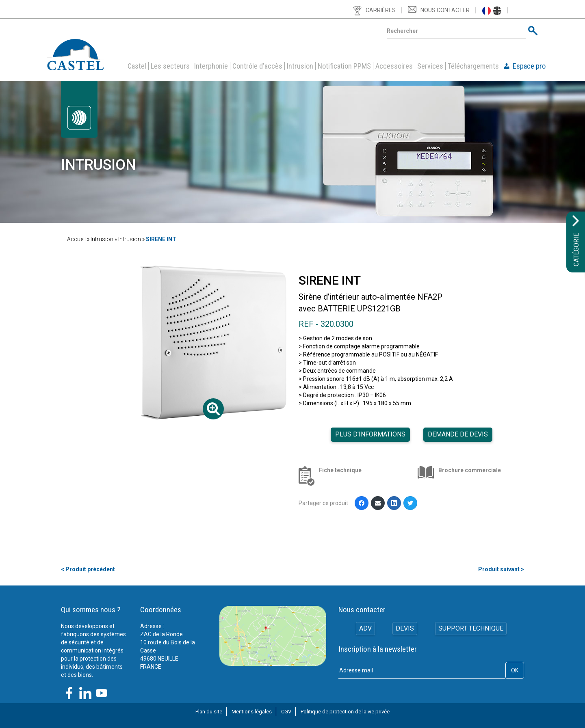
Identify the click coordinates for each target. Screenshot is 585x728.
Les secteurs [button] (170, 66)
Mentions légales (252, 712)
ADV (365, 629)
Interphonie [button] (211, 66)
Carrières (381, 10)
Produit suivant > (501, 569)
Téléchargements (473, 66)
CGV (286, 712)
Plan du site (209, 712)
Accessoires (394, 66)
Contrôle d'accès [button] (257, 66)
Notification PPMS (344, 66)
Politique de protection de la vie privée (345, 712)
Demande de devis (458, 434)
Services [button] (430, 66)
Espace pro (529, 66)
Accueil (76, 239)
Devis (405, 629)
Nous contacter (445, 10)
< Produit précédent (88, 569)
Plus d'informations (370, 434)
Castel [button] (137, 66)
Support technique (471, 629)
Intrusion (300, 66)
